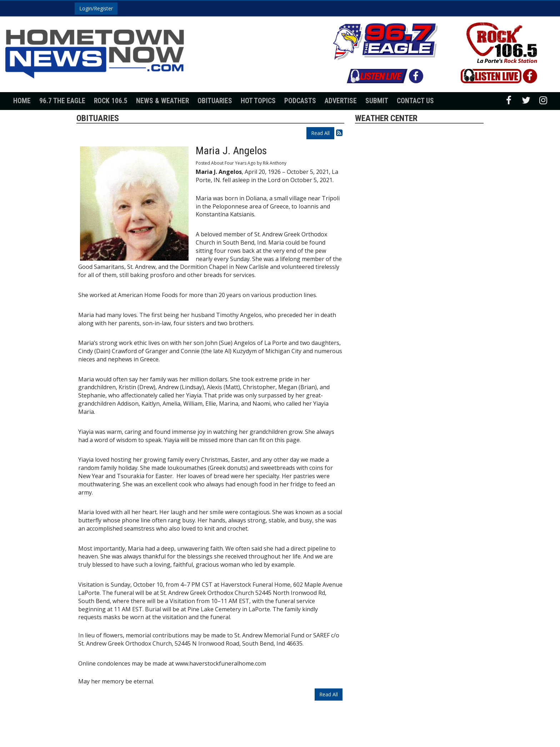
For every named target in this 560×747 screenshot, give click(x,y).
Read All (320, 133)
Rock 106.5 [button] (111, 101)
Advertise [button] (341, 101)
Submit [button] (377, 101)
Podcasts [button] (300, 101)
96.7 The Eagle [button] (62, 101)
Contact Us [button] (415, 101)
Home (22, 101)
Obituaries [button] (215, 101)
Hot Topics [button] (258, 101)
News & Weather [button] (162, 101)
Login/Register (96, 8)
